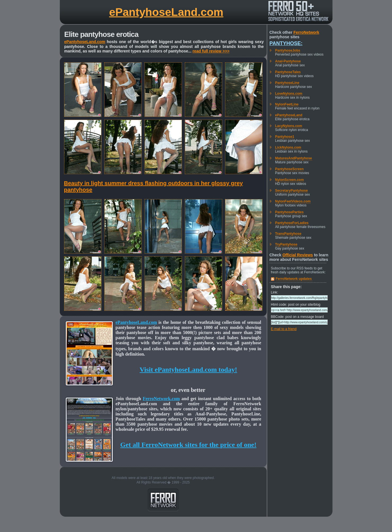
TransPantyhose (288, 234)
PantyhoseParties (290, 212)
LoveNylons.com (289, 94)
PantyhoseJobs (288, 50)
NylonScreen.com (290, 180)
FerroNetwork (306, 32)
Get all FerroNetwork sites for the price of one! (188, 445)
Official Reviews (297, 255)
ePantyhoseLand (289, 115)
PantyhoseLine (287, 83)
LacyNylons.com (289, 126)
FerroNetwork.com (161, 399)
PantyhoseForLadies (292, 223)
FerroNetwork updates (294, 279)
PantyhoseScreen (290, 169)
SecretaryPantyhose (292, 191)
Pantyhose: (286, 43)
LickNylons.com (288, 147)
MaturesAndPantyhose (294, 158)
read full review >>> (211, 51)
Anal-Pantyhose (288, 61)
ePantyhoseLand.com (166, 12)
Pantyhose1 (285, 137)
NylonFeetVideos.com (293, 201)
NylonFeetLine (287, 104)
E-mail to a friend (284, 329)
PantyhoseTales (288, 72)
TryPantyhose (286, 244)
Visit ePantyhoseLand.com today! (188, 370)
